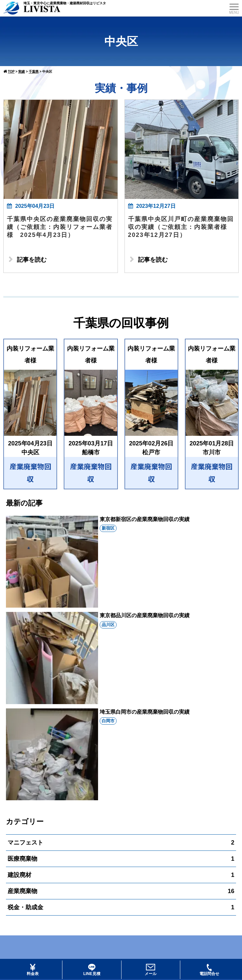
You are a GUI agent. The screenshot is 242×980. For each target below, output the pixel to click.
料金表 (33, 970)
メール (151, 970)
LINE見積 (92, 970)
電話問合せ (209, 970)
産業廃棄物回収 (30, 472)
